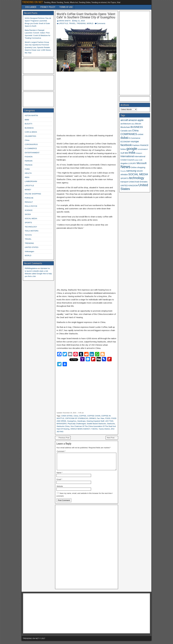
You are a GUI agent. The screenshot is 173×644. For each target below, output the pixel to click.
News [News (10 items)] (125, 167)
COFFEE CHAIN (94, 416)
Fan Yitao (100, 418)
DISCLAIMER (31, 7)
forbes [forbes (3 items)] (123, 149)
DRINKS (93, 418)
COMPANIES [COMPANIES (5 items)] (129, 134)
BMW (27, 120)
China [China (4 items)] (135, 131)
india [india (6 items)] (132, 153)
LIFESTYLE (63, 23)
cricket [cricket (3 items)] (140, 134)
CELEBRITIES (30, 136)
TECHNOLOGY (31, 227)
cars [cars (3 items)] (130, 131)
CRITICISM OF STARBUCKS (77, 418)
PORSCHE (29, 198)
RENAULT (29, 202)
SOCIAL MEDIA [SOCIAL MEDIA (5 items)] (138, 174)
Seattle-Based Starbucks (96, 424)
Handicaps (81, 421)
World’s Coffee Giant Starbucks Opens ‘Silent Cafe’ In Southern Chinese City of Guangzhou (86, 16)
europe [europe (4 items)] (135, 141)
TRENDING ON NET (33, 2)
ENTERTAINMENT (32, 153)
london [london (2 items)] (137, 160)
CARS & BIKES (31, 132)
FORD (27, 169)
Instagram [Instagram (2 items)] (139, 153)
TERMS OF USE (66, 7)
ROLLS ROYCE (31, 206)
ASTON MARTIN (31, 116)
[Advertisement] (87, 103)
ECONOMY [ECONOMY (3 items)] (126, 142)
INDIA (27, 177)
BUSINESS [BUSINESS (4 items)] (137, 127)
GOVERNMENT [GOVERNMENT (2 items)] (143, 149)
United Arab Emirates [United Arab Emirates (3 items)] (138, 182)
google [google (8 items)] (132, 149)
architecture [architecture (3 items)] (126, 124)
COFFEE (83, 416)
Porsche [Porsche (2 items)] (123, 171)
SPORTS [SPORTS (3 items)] (125, 178)
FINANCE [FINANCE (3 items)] (144, 145)
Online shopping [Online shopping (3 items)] (138, 167)
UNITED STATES (32, 247)
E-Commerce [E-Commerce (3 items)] (134, 138)
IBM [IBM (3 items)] (126, 153)
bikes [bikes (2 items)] (133, 124)
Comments (101, 23)
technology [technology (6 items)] (137, 178)
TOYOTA (28, 235)
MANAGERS (62, 424)
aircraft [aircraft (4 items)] (124, 120)
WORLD (90, 23)
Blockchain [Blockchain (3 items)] (125, 127)
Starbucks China (63, 426)
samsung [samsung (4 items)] (131, 171)
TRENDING (81, 23)
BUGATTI (28, 124)
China (76, 416)
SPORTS (28, 223)
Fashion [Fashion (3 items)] (136, 145)
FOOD (108, 418)
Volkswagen (29, 251)
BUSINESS (29, 128)
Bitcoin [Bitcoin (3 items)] (138, 124)
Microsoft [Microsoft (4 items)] (142, 163)
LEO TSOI (109, 421)
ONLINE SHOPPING (33, 194)
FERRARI (29, 161)
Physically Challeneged (77, 424)
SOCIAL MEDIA (31, 219)
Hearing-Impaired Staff (95, 421)
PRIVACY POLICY (48, 7)
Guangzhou (72, 421)
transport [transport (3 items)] (124, 182)
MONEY (28, 190)
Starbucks (111, 424)
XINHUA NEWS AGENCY (80, 429)
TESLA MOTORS (32, 231)
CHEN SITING (67, 416)
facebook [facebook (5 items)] (126, 145)
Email (59, 483)
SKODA (28, 214)
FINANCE (29, 165)
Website (60, 489)
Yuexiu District (104, 429)
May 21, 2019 (79, 21)
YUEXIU (94, 429)
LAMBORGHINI (31, 181)
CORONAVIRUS (31, 144)
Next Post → (112, 438)
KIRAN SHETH (65, 21)
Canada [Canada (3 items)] (124, 131)
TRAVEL (72, 23)
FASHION (29, 157)
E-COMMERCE (31, 148)
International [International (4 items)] (127, 156)
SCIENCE (29, 210)
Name (60, 476)
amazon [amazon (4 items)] (133, 120)
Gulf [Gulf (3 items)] (122, 153)
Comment (61, 451)
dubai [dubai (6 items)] (124, 138)
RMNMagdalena (31, 268)
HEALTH (28, 173)
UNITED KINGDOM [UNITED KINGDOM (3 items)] (129, 186)
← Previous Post (63, 438)
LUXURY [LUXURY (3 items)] (132, 163)
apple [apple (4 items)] (141, 120)
